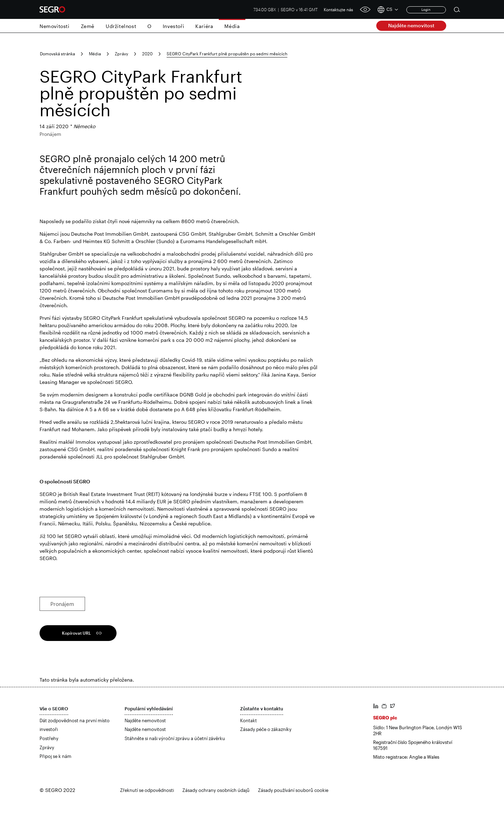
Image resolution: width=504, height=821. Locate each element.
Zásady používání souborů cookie (293, 790)
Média (232, 26)
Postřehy (49, 738)
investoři (49, 729)
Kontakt (248, 720)
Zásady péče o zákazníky (266, 729)
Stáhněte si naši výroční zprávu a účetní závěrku (175, 738)
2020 (147, 54)
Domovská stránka (57, 54)
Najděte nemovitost (411, 25)
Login (426, 9)
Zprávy (121, 54)
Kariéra (204, 26)
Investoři (173, 26)
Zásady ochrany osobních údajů (216, 790)
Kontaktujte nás (338, 9)
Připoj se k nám (55, 756)
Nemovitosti (55, 26)
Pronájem (62, 604)
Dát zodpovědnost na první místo (75, 720)
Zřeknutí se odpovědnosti (147, 790)
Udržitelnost (121, 26)
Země (88, 26)
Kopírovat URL (76, 633)
